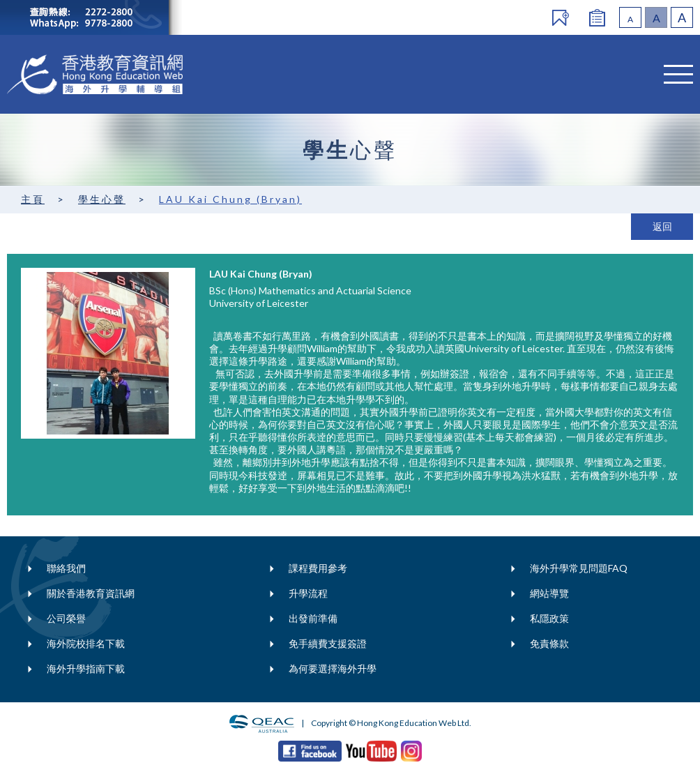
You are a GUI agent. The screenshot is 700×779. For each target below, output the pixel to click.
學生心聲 (102, 199)
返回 (662, 226)
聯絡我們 (66, 568)
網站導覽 (549, 593)
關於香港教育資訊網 (91, 593)
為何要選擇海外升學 (333, 668)
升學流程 (308, 593)
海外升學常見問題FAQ (579, 568)
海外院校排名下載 (86, 643)
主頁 (33, 199)
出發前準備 (313, 618)
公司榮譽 (66, 618)
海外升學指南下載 (86, 668)
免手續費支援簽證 (328, 643)
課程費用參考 (318, 568)
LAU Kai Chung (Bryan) (230, 199)
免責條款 (549, 643)
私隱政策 (549, 618)
